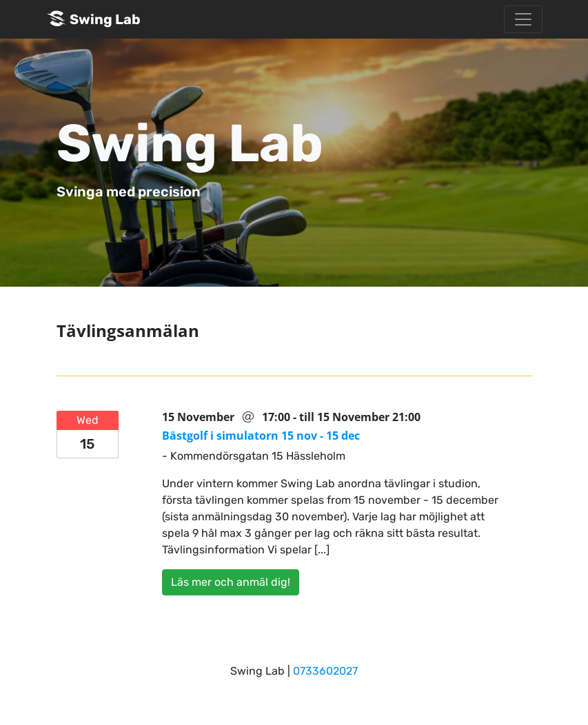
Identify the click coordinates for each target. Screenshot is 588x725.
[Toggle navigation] (523, 19)
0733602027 (325, 671)
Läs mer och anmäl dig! (231, 582)
